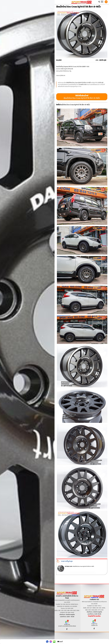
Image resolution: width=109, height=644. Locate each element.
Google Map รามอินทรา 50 (94, 623)
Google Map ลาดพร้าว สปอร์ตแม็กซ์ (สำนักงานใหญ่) (67, 624)
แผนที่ (60, 642)
